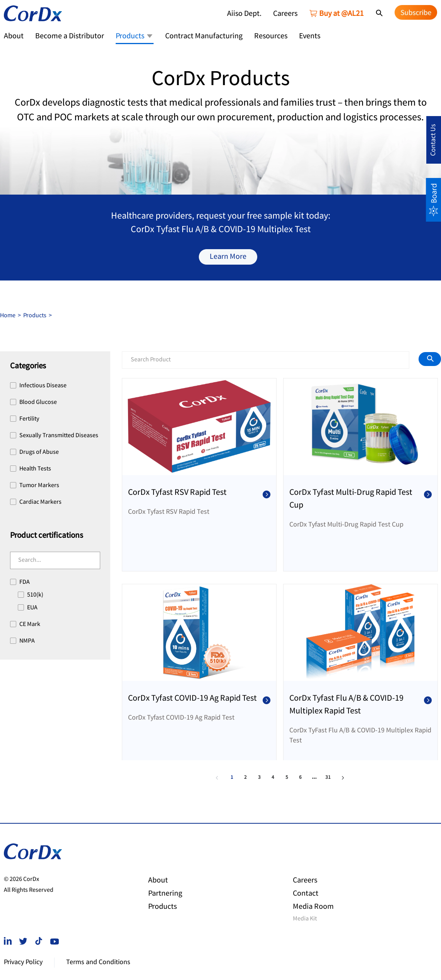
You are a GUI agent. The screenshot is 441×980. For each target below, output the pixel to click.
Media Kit (305, 919)
